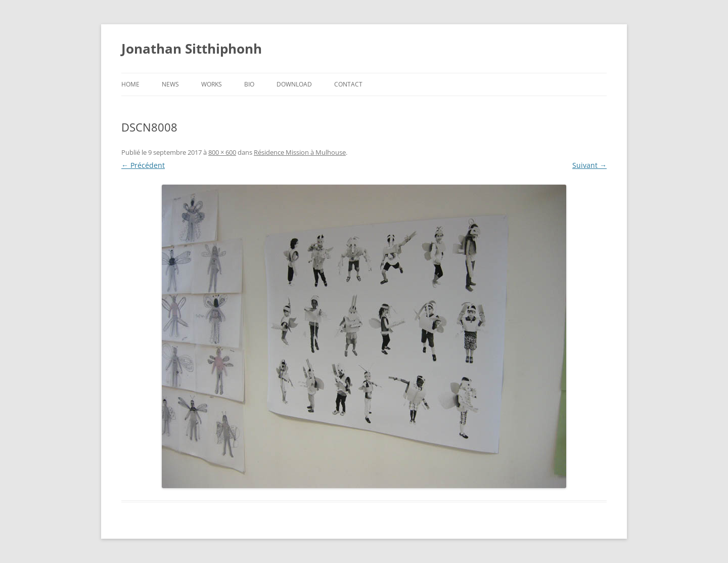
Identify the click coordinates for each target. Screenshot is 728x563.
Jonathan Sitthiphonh (192, 49)
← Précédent (143, 165)
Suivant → (589, 165)
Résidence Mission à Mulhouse (300, 152)
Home (130, 84)
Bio (249, 84)
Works (212, 84)
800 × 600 (222, 152)
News (170, 84)
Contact (348, 84)
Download (294, 84)
